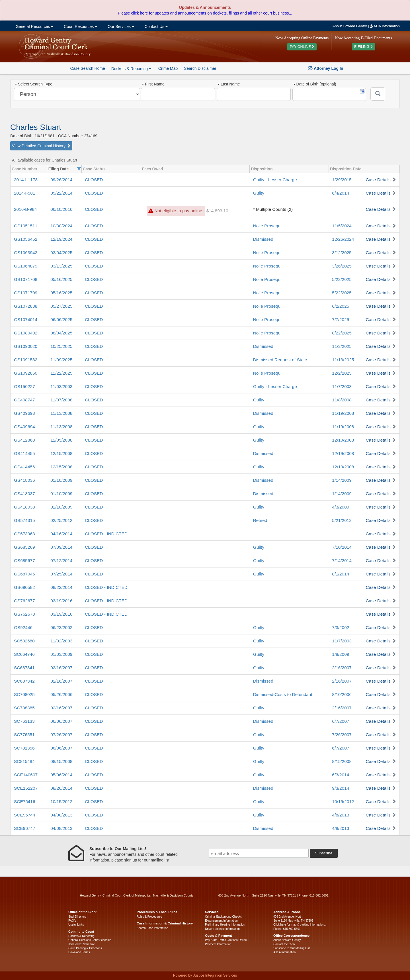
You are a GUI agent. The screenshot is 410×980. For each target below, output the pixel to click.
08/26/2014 (61, 788)
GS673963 (24, 534)
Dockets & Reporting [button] (131, 69)
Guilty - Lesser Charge (275, 180)
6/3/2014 (341, 775)
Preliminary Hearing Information (225, 925)
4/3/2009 (341, 507)
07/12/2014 (61, 561)
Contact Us (156, 26)
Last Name (229, 84)
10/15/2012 (61, 802)
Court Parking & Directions (85, 948)
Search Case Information (152, 928)
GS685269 (24, 547)
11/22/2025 (61, 373)
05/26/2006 (61, 694)
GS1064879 (26, 266)
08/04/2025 (61, 333)
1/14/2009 (342, 480)
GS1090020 (26, 346)
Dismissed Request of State (280, 360)
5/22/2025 (342, 279)
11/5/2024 (342, 226)
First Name (153, 84)
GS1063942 (26, 253)
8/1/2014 (341, 574)
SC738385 (24, 708)
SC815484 (24, 761)
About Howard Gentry (350, 26)
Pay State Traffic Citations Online (226, 940)
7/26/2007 (342, 735)
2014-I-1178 (26, 180)
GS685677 (24, 561)
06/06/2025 (61, 319)
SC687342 (24, 681)
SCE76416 (24, 802)
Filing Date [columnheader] (59, 169)
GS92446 (23, 627)
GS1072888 (26, 306)
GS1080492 (26, 333)
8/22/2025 (342, 333)
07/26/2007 (61, 735)
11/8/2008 (342, 400)
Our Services (120, 26)
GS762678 (24, 614)
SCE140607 (26, 775)
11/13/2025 (343, 360)
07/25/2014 (61, 574)
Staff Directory (77, 917)
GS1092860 (26, 373)
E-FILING (363, 47)
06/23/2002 (61, 627)
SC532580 (24, 641)
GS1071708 (26, 279)
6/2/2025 (341, 306)
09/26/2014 (61, 180)
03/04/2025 (61, 253)
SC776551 (24, 735)
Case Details (378, 180)
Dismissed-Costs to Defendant (283, 694)
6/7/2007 (341, 721)
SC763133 (24, 721)
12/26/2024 (343, 239)
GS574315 (24, 520)
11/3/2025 (342, 346)
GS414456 (24, 467)
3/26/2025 (342, 266)
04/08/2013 (61, 815)
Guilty (259, 193)
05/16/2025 (61, 279)
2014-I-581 (24, 193)
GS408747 (24, 400)
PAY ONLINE (302, 47)
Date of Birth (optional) (315, 84)
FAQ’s (72, 921)
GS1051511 (26, 226)
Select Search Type (34, 84)
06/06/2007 (61, 721)
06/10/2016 (61, 209)
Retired (260, 520)
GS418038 (24, 507)
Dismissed (263, 239)
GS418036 (24, 480)
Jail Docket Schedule (82, 944)
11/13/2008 (61, 413)
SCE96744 (24, 815)
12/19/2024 (61, 239)
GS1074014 (26, 319)
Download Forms (79, 952)
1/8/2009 (341, 654)
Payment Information (218, 944)
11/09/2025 (61, 360)
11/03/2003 (61, 386)
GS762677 (24, 601)
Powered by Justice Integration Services (205, 975)
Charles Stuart (36, 127)
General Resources (34, 26)
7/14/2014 (342, 561)
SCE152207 (26, 788)
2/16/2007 (342, 668)
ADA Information (385, 26)
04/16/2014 (61, 534)
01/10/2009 (61, 480)
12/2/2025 (342, 373)
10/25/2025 (61, 346)
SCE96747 (24, 828)
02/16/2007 (61, 668)
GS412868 (24, 440)
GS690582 (24, 587)
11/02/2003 (61, 641)
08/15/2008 (61, 761)
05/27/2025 (61, 306)
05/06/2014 (61, 775)
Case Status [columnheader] (94, 169)
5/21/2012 (342, 520)
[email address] (259, 853)
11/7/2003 (342, 386)
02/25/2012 (61, 520)
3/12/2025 (342, 253)
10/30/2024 (61, 226)
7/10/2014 (342, 547)
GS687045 (24, 574)
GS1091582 (26, 360)
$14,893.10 (217, 211)
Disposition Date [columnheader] (346, 169)
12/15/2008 (61, 453)
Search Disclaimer (200, 68)
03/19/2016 (61, 601)
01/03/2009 (61, 654)
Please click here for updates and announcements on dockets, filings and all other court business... (205, 13)
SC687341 (24, 668)
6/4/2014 (341, 193)
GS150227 (24, 386)
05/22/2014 (61, 193)
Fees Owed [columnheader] (153, 169)
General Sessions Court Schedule (90, 940)
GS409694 (24, 427)
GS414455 (24, 453)
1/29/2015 (342, 180)
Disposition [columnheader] (262, 169)
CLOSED (94, 180)
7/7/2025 (341, 319)
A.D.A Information (284, 952)
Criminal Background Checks (223, 917)
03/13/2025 (61, 266)
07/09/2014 (61, 547)
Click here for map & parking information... (300, 925)
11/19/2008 (343, 413)
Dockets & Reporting (81, 936)
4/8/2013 (341, 815)
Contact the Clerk (284, 944)
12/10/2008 (343, 440)
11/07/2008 (61, 400)
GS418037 (24, 494)
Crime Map (168, 68)
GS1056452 (26, 239)
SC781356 (24, 748)
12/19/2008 (343, 453)
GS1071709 (26, 293)
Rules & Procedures (149, 917)
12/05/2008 (61, 440)
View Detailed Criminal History (41, 146)
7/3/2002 (341, 627)
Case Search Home (88, 68)
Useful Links (76, 925)
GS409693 (24, 413)
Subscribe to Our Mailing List (292, 948)
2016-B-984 (25, 209)
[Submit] (378, 94)
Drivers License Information (222, 929)
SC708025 (24, 694)
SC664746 (24, 654)
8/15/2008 (342, 761)
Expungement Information (221, 921)
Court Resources (80, 26)
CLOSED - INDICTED (106, 534)
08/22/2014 (61, 587)
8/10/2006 (342, 694)
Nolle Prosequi (267, 226)
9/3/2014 (341, 788)
